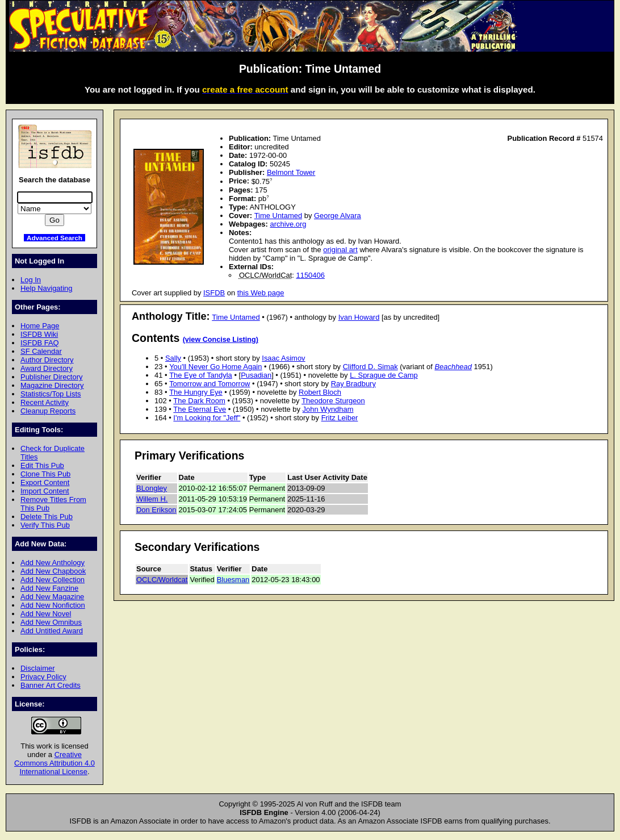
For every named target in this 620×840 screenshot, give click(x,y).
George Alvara (338, 216)
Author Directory (47, 360)
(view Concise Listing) (221, 340)
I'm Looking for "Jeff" (207, 418)
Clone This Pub (45, 474)
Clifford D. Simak (370, 367)
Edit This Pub (42, 465)
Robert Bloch (320, 392)
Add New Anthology (53, 563)
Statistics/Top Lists (51, 394)
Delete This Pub (47, 517)
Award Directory (47, 368)
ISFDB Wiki (39, 334)
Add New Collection (53, 580)
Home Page (40, 326)
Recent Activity (45, 402)
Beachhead (453, 367)
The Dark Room (199, 401)
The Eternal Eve (200, 409)
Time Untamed (278, 216)
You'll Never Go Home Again (215, 367)
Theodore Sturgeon (333, 401)
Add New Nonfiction (53, 605)
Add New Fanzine (49, 588)
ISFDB (214, 293)
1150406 (311, 275)
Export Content (45, 482)
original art (340, 250)
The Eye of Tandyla (201, 375)
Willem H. (152, 499)
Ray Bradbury (353, 384)
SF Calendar (41, 351)
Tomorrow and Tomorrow (210, 384)
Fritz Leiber (340, 418)
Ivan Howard (359, 317)
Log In (31, 280)
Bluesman (233, 580)
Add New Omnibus (51, 622)
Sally (173, 358)
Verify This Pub (45, 525)
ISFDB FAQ (40, 343)
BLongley (152, 488)
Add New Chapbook (53, 571)
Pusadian (256, 375)
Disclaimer (37, 668)
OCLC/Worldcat (162, 580)
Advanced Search (55, 238)
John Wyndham (328, 409)
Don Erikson (156, 510)
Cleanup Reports (48, 411)
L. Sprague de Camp (384, 375)
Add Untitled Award (52, 631)
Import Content (45, 491)
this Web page (261, 293)
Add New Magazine (52, 597)
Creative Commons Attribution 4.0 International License (55, 763)
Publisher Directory (51, 377)
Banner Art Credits (51, 685)
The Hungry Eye (196, 392)
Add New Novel (46, 614)
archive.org (288, 224)
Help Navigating (46, 288)
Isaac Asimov (283, 358)
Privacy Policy (43, 677)
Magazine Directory (52, 385)
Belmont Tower (291, 172)
